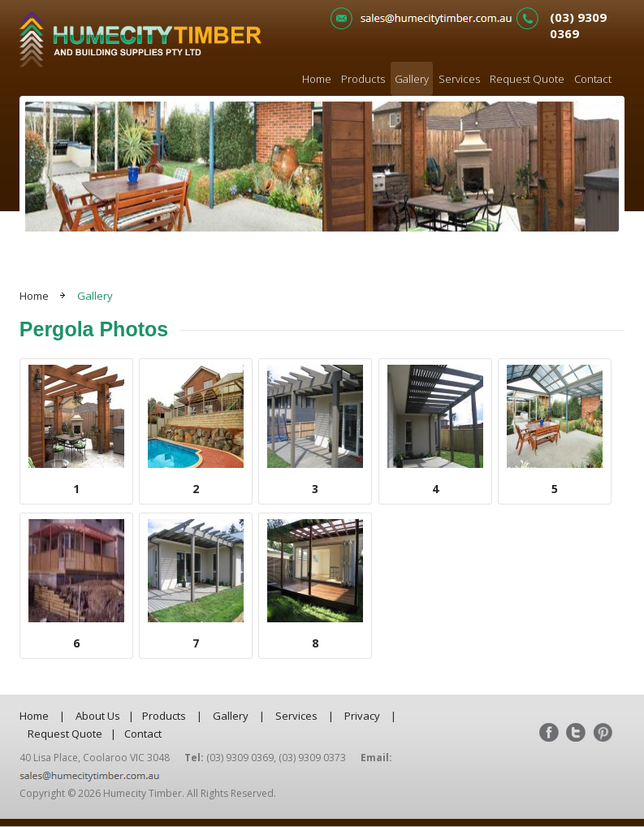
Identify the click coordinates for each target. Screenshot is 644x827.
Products (363, 79)
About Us (98, 716)
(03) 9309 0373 (312, 758)
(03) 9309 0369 (578, 25)
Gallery (412, 79)
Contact (593, 79)
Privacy (362, 716)
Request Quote (527, 79)
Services (459, 79)
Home (317, 79)
